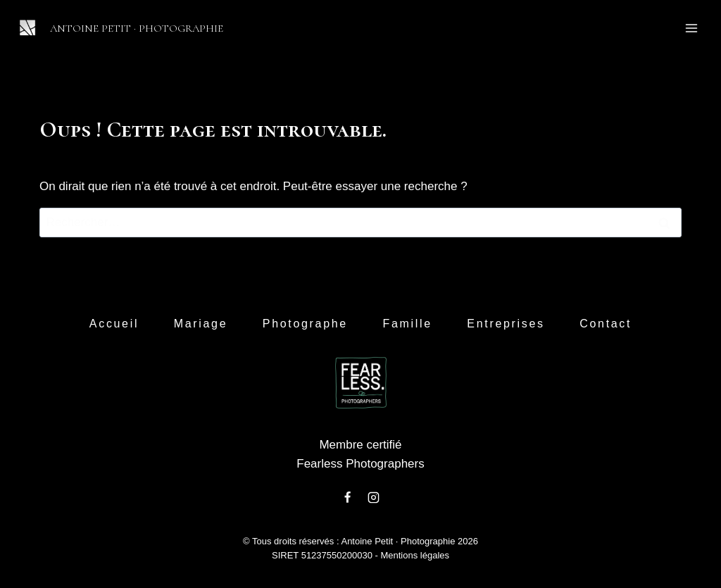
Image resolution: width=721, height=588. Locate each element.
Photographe (305, 324)
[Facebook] (348, 497)
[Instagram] (373, 497)
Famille (407, 324)
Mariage (201, 324)
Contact (606, 324)
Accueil (114, 324)
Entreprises (506, 324)
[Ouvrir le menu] (691, 28)
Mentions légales (415, 555)
